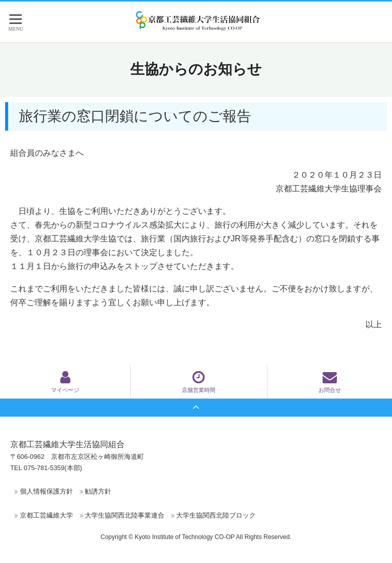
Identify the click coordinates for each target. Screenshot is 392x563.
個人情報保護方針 (46, 491)
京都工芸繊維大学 (46, 515)
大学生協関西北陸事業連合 (125, 515)
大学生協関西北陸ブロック (216, 515)
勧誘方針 (98, 491)
